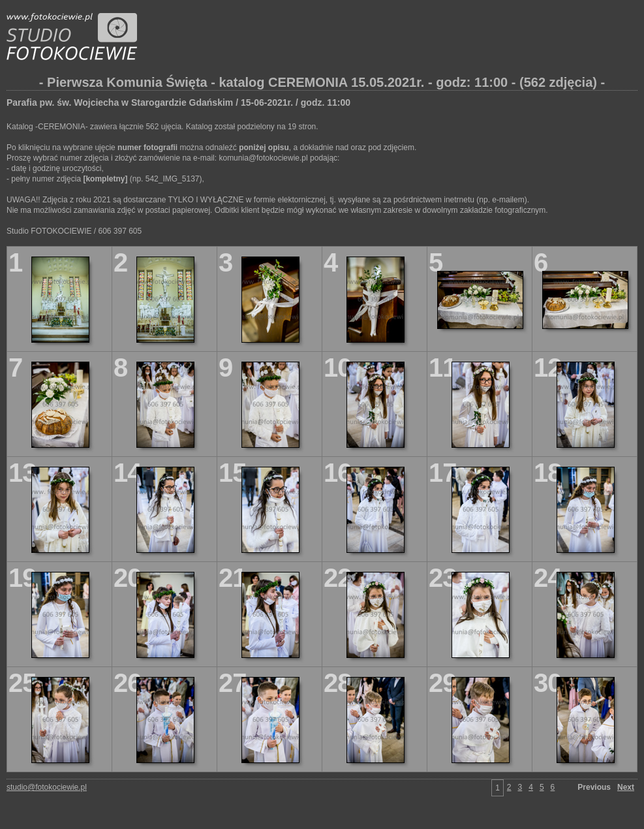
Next (626, 787)
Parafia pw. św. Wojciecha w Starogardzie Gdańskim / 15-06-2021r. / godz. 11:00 (178, 102)
